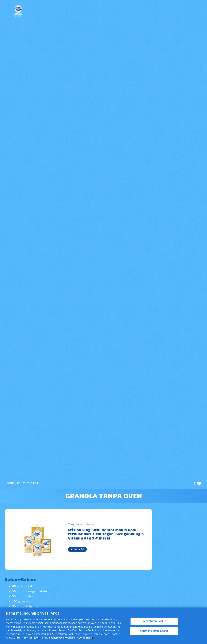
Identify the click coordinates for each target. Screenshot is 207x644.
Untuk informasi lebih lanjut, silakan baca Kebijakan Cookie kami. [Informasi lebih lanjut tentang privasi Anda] (53, 638)
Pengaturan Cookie (154, 621)
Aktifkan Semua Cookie (154, 631)
